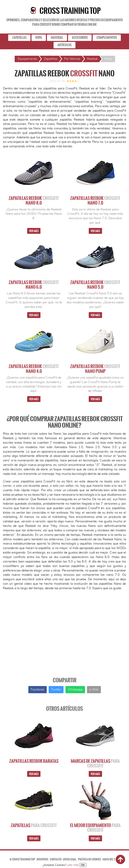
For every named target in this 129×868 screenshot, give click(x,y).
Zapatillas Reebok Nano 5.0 (95, 285)
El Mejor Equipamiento (95, 828)
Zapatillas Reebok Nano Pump (95, 369)
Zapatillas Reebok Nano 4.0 (34, 369)
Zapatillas (34, 825)
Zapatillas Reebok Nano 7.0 (95, 200)
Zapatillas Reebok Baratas (34, 761)
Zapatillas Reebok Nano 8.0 (34, 200)
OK (83, 865)
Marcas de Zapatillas (95, 763)
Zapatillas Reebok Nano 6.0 (34, 285)
